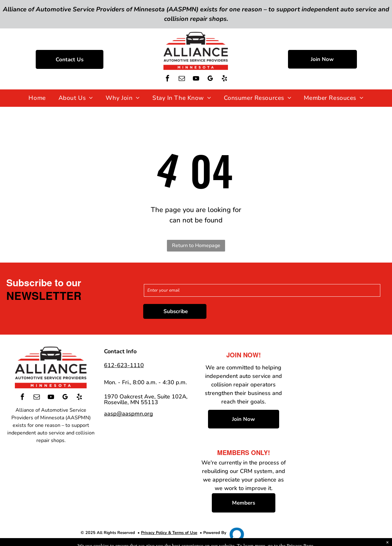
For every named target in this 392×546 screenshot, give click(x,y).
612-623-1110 (124, 365)
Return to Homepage (196, 246)
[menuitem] (37, 98)
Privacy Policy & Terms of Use (169, 533)
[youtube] (196, 79)
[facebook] (168, 79)
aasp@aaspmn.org (129, 414)
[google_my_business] (210, 79)
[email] (182, 79)
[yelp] (224, 79)
